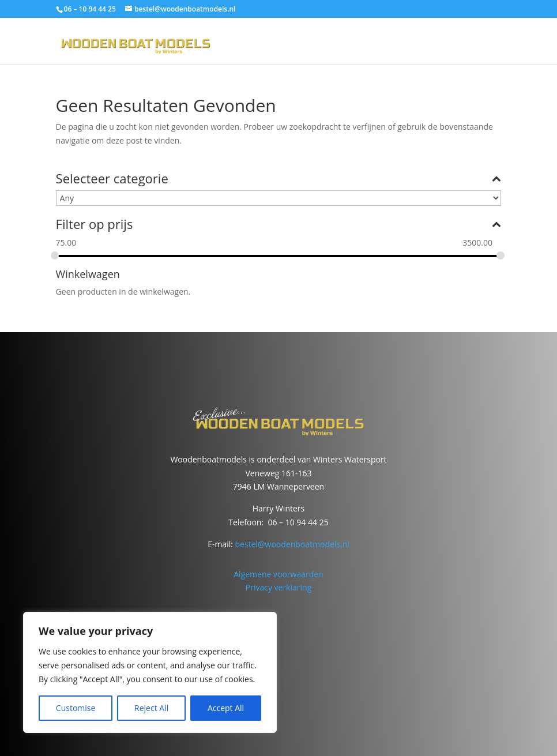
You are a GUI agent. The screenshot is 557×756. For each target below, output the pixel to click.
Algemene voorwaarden (278, 574)
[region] (150, 672)
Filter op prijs (279, 225)
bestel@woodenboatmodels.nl (292, 544)
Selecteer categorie (279, 179)
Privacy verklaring (279, 587)
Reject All (151, 708)
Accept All (226, 708)
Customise (76, 708)
